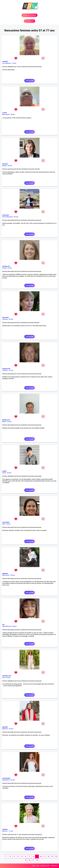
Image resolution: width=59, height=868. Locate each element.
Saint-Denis (6, 575)
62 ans (9, 422)
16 (29, 860)
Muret (4, 422)
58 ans (13, 114)
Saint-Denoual (7, 626)
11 (44, 856)
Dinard (4, 268)
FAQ (34, 866)
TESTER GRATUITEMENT (30, 15)
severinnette (6, 778)
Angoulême (6, 780)
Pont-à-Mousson (8, 217)
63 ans (8, 678)
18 (37, 860)
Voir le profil (29, 81)
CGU (38, 866)
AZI (3, 625)
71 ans (11, 831)
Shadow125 (6, 420)
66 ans (11, 319)
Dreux (4, 473)
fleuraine (5, 164)
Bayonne (5, 729)
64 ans (8, 524)
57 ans (11, 370)
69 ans (9, 473)
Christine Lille (7, 676)
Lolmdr (5, 113)
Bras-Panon (6, 114)
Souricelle (5, 317)
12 (48, 856)
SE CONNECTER (29, 21)
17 (33, 860)
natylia (4, 471)
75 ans (14, 63)
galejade (5, 573)
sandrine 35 (6, 266)
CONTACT (54, 866)
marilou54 (6, 215)
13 (52, 856)
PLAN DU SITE (45, 866)
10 (41, 856)
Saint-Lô (5, 831)
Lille (4, 678)
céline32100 (6, 369)
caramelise (6, 522)
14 (56, 856)
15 (26, 860)
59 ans (16, 217)
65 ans (10, 166)
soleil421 (5, 62)
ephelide (5, 727)
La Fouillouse (6, 63)
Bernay (4, 166)
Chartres (5, 319)
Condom (5, 370)
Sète (4, 524)
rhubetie (5, 829)
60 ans (10, 268)
